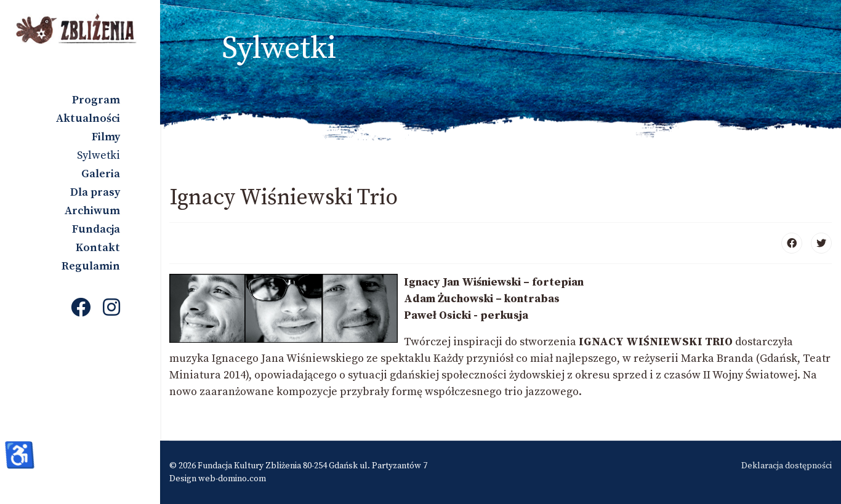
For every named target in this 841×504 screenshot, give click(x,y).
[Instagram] (111, 309)
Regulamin (91, 266)
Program (96, 100)
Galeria (101, 174)
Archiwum (92, 211)
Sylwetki (99, 155)
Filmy (106, 137)
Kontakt (98, 248)
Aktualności (88, 118)
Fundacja (96, 229)
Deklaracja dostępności (787, 466)
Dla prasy (95, 192)
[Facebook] (81, 309)
